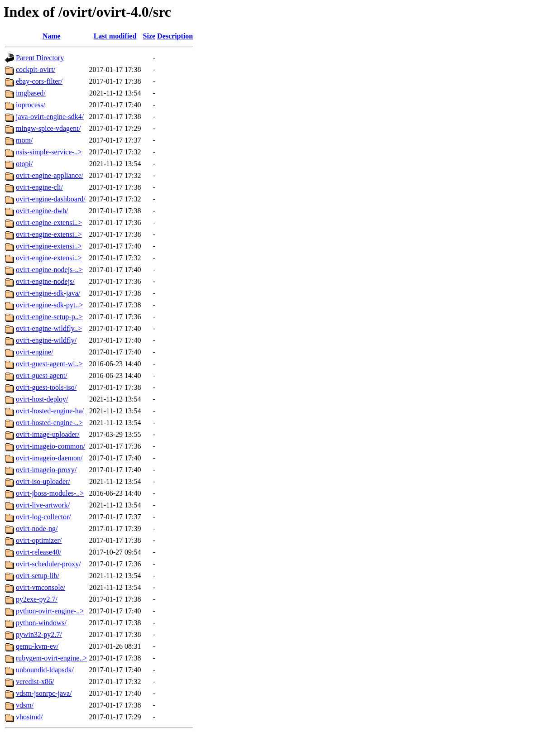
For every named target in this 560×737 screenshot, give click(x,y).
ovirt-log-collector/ (43, 517)
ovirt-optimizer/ (39, 540)
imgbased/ (31, 93)
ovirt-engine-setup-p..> (49, 317)
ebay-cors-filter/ (39, 81)
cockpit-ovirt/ (36, 69)
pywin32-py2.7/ (39, 634)
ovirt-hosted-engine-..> (49, 423)
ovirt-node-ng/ (37, 529)
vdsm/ (25, 705)
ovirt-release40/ (38, 552)
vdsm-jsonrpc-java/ (44, 693)
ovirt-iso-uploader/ (43, 481)
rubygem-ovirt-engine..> (51, 658)
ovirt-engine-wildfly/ (46, 340)
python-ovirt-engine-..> (50, 611)
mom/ (24, 140)
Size (149, 36)
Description (175, 36)
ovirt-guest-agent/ (42, 376)
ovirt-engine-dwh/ (42, 211)
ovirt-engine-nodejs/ (45, 281)
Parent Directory (40, 58)
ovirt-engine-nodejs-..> (49, 270)
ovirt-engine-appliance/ (50, 175)
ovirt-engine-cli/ (39, 187)
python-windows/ (41, 623)
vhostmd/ (29, 717)
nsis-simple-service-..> (49, 152)
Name (52, 36)
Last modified (115, 36)
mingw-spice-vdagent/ (48, 128)
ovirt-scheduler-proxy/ (48, 564)
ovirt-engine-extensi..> (49, 223)
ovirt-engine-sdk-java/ (48, 293)
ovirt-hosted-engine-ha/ (50, 411)
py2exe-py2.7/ (37, 599)
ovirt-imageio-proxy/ (46, 470)
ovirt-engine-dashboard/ (51, 199)
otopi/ (24, 164)
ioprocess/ (31, 105)
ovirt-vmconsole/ (41, 587)
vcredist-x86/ (35, 682)
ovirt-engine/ (35, 352)
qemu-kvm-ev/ (37, 646)
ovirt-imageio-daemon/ (49, 458)
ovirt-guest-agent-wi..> (49, 364)
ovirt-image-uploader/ (48, 434)
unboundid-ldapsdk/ (45, 670)
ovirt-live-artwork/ (43, 505)
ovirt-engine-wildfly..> (49, 328)
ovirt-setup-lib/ (38, 576)
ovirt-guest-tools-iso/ (46, 387)
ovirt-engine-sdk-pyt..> (50, 305)
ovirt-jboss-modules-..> (50, 493)
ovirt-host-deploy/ (42, 399)
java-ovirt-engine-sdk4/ (50, 117)
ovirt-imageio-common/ (50, 446)
